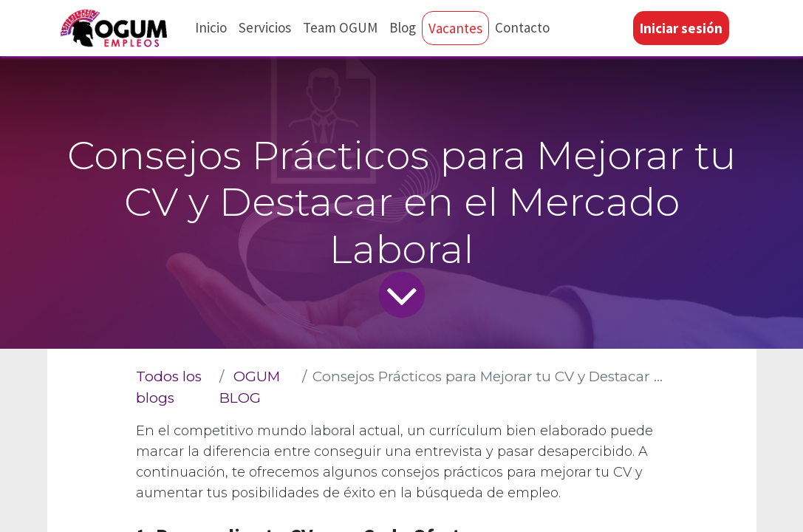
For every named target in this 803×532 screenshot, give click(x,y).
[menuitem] (212, 28)
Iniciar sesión (680, 28)
